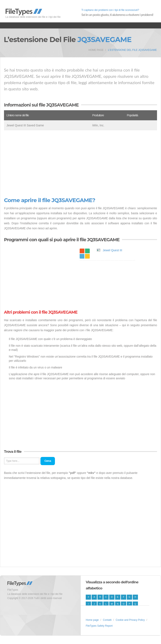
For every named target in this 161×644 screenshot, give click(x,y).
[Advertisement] (80, 164)
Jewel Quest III (112, 250)
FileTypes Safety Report (99, 626)
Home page (96, 50)
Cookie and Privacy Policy (130, 620)
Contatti (107, 620)
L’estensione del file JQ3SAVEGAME (132, 50)
